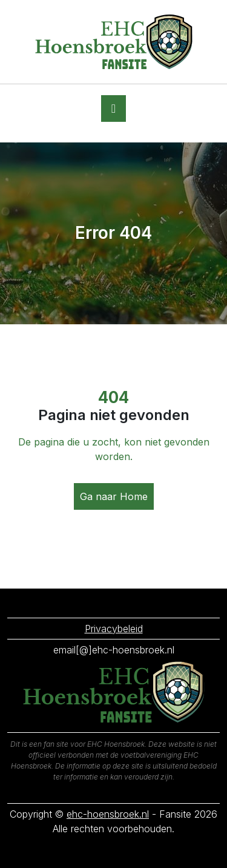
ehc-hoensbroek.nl (108, 814)
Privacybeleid (114, 629)
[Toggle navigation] (113, 109)
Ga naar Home (114, 496)
